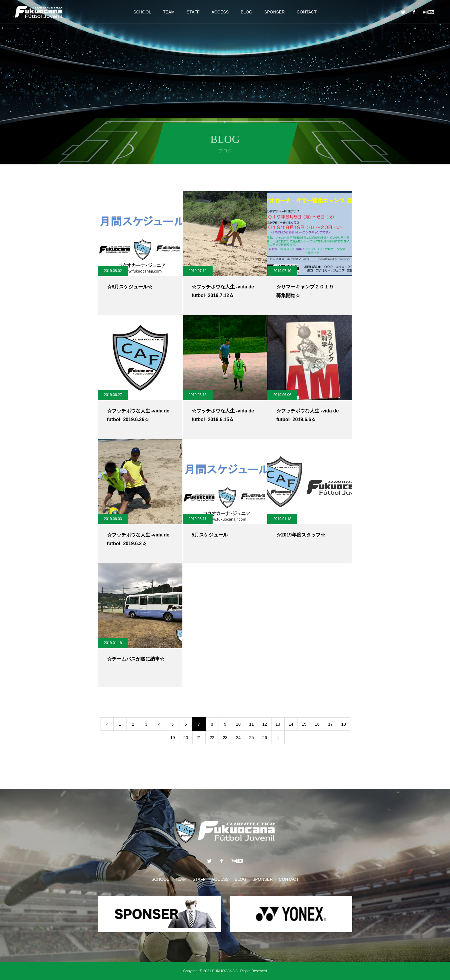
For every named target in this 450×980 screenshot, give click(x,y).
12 (265, 724)
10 (238, 724)
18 (344, 724)
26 (265, 738)
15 (304, 724)
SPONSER (274, 12)
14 (291, 724)
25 (251, 738)
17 (330, 724)
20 (186, 738)
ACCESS (220, 12)
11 (251, 724)
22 (212, 738)
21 (199, 738)
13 (278, 724)
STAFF (193, 12)
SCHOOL (142, 12)
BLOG (247, 12)
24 (238, 738)
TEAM (169, 12)
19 (173, 738)
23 (225, 738)
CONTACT (307, 12)
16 (317, 724)
